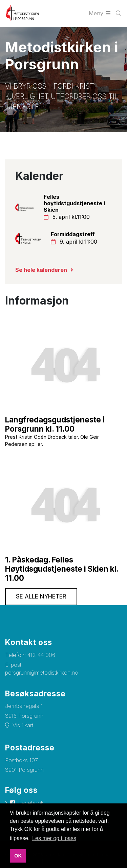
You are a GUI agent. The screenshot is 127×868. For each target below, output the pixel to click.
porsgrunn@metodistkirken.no (42, 673)
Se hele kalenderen (41, 270)
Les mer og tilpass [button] (54, 838)
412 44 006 (41, 655)
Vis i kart (23, 725)
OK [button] (18, 856)
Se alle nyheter (41, 596)
